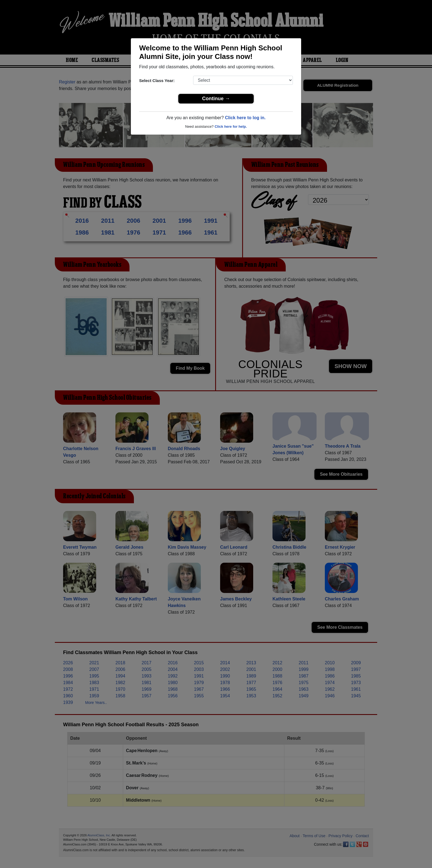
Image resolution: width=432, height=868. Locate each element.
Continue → (216, 99)
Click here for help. (231, 126)
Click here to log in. (245, 118)
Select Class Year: (157, 81)
